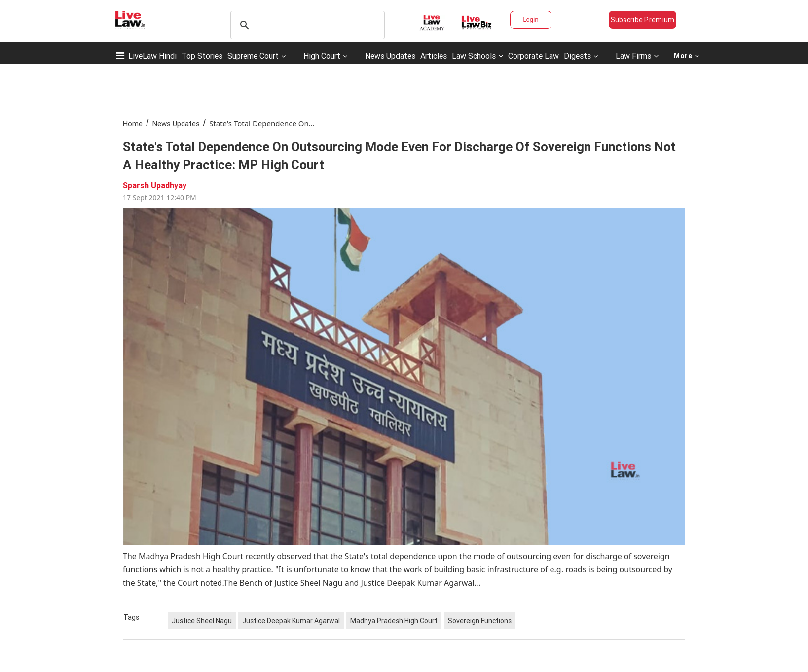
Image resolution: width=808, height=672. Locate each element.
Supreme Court (253, 56)
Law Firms (637, 56)
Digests (577, 56)
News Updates (390, 56)
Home (133, 124)
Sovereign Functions (480, 621)
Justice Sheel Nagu (202, 621)
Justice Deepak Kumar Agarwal (291, 621)
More (687, 56)
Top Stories (202, 56)
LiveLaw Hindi (152, 56)
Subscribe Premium (643, 20)
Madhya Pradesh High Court (394, 621)
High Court (322, 56)
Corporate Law (533, 56)
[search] (306, 25)
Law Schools (477, 56)
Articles (434, 56)
